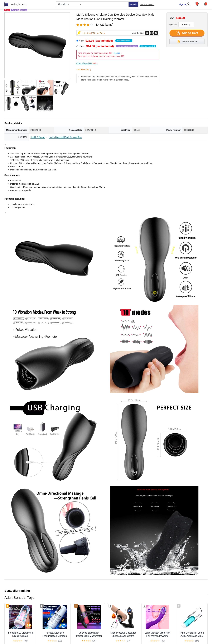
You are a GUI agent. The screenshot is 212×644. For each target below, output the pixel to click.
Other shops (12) (87, 63)
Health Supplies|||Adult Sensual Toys (66, 137)
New (106, 41)
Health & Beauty (38, 137)
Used (117, 46)
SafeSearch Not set (147, 4)
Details (117, 53)
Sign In (182, 4)
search (133, 4)
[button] (206, 4)
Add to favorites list (187, 41)
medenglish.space (19, 4)
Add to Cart (187, 33)
